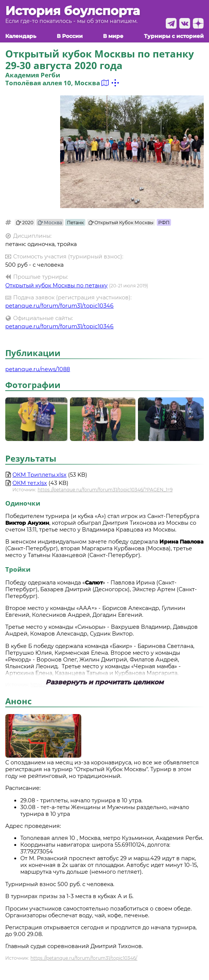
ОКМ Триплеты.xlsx (39, 475)
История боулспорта (73, 11)
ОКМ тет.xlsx (30, 483)
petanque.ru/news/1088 (38, 369)
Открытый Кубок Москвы (121, 223)
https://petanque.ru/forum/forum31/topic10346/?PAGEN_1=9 (105, 490)
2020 (25, 223)
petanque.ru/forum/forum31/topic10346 (59, 306)
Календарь (21, 36)
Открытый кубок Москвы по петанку (56, 285)
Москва (50, 223)
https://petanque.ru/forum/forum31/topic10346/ (84, 958)
